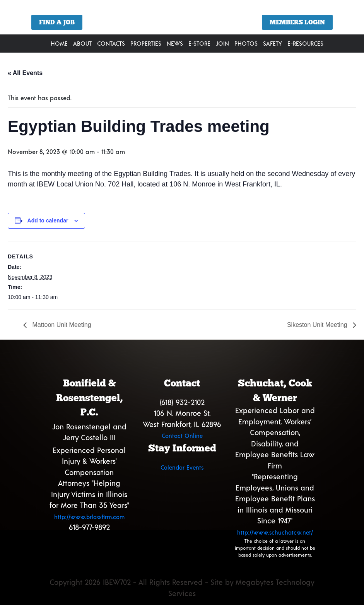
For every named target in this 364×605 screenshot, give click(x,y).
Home (59, 43)
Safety (273, 43)
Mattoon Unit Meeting (61, 325)
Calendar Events (182, 467)
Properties (146, 43)
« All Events (25, 73)
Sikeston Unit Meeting (318, 325)
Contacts (111, 43)
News (175, 43)
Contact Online (182, 436)
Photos (246, 43)
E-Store (199, 43)
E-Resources (305, 43)
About (82, 43)
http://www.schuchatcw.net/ (275, 532)
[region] (182, 20)
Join (222, 43)
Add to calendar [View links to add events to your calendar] (48, 220)
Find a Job (57, 22)
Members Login (297, 22)
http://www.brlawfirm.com (89, 517)
